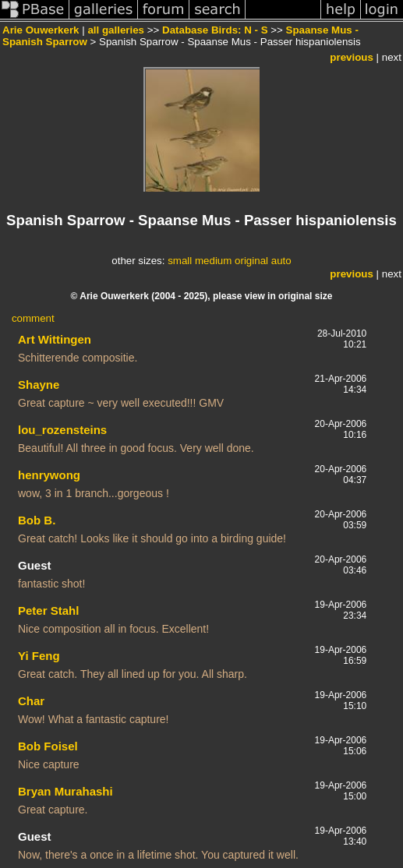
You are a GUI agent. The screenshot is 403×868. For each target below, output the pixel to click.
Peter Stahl (48, 610)
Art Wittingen (55, 339)
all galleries (116, 30)
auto (281, 261)
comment (33, 318)
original (251, 261)
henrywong (49, 475)
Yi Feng (39, 656)
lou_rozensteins (62, 430)
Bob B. (37, 520)
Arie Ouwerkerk (41, 30)
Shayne (39, 385)
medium (213, 261)
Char (31, 701)
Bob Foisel (48, 746)
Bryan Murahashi (65, 791)
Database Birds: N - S (215, 30)
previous (352, 57)
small (180, 261)
